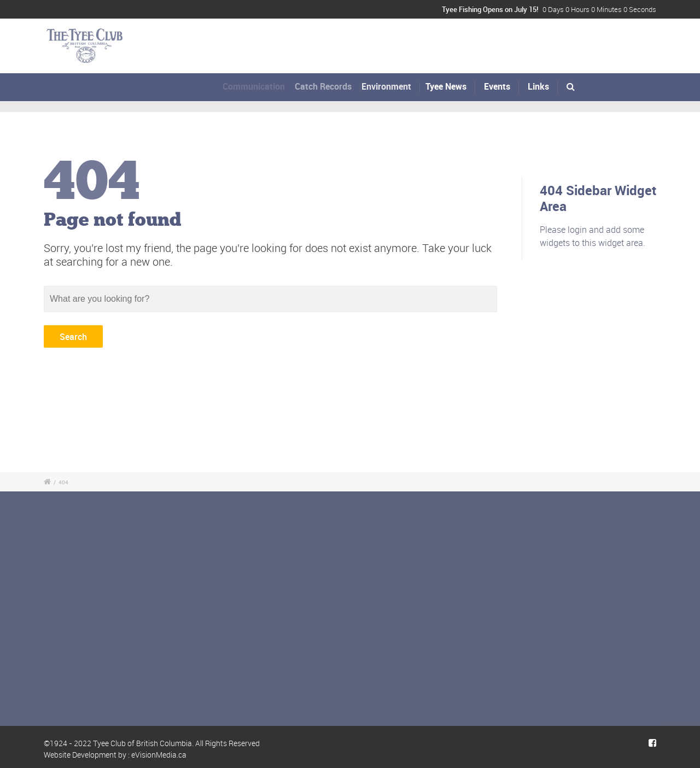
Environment (389, 86)
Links (538, 86)
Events (497, 86)
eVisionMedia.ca (159, 755)
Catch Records (326, 86)
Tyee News (447, 86)
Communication (256, 86)
